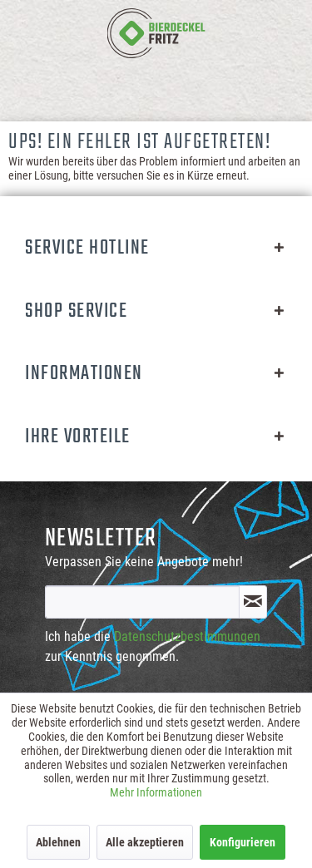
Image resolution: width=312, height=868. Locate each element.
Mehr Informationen (156, 792)
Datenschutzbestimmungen (187, 636)
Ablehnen (58, 842)
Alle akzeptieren (145, 842)
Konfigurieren (243, 842)
